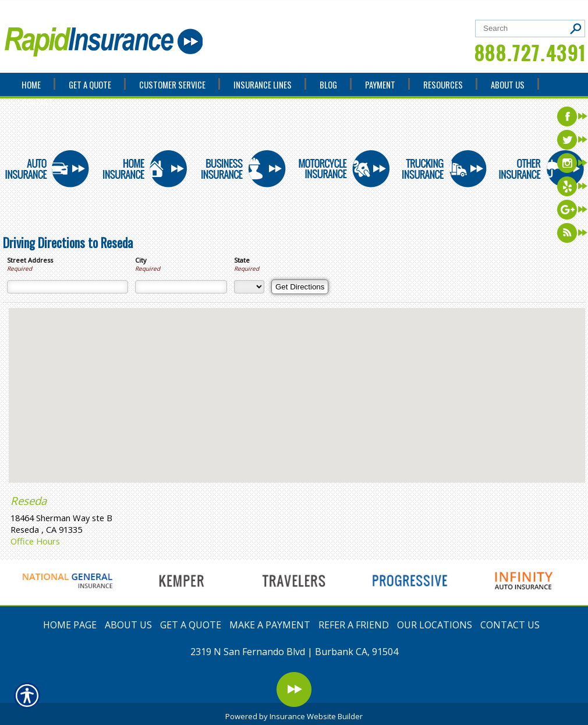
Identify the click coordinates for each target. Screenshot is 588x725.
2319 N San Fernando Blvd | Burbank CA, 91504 (294, 652)
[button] (297, 385)
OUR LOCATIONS (435, 625)
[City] (181, 287)
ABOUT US (128, 625)
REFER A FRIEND (354, 625)
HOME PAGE (70, 625)
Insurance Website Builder (316, 716)
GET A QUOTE (191, 625)
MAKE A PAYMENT (270, 625)
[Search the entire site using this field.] (523, 28)
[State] (249, 287)
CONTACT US (510, 625)
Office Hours (35, 541)
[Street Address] (68, 287)
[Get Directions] (300, 287)
